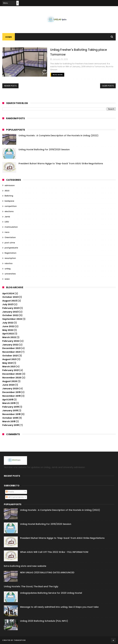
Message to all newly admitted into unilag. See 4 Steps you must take (59, 607)
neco (7, 232)
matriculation (11, 227)
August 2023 (10, 301)
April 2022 (8, 334)
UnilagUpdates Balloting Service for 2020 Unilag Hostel (51, 593)
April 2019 (8, 400)
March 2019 (9, 403)
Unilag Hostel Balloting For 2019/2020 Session (44, 150)
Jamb (7, 217)
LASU (7, 222)
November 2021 (11, 352)
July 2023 (8, 304)
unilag (8, 269)
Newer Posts (10, 86)
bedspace (9, 201)
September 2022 (12, 319)
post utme (10, 243)
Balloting (9, 196)
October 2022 (10, 315)
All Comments (15, 497)
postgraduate (11, 248)
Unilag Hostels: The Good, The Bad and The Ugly (31, 586)
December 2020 (12, 374)
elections (9, 211)
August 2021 (9, 359)
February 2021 (11, 370)
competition (11, 206)
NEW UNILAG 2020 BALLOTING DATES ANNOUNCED (47, 572)
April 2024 (8, 293)
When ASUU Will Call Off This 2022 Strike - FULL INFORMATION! (54, 552)
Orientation (10, 237)
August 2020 (10, 381)
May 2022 (8, 330)
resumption (10, 258)
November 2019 (11, 396)
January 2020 (11, 389)
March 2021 (9, 367)
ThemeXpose (20, 640)
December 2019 (11, 392)
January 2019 (10, 411)
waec (7, 279)
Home (9, 37)
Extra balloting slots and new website (25, 566)
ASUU (7, 191)
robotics (9, 263)
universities (10, 274)
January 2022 (10, 345)
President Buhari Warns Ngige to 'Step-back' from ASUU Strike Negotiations (61, 163)
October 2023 (10, 297)
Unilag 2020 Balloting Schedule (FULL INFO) (44, 621)
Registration (11, 253)
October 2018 (10, 418)
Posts (10, 492)
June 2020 (8, 385)
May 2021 (8, 363)
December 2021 (11, 348)
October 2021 (10, 356)
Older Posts (108, 86)
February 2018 (11, 425)
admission (10, 185)
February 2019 (11, 407)
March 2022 (9, 337)
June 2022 (8, 326)
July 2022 (8, 323)
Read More (58, 75)
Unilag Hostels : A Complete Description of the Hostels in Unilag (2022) (58, 136)
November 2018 (11, 414)
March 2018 (9, 421)
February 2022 (11, 341)
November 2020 (12, 378)
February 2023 (11, 308)
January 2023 (10, 312)
